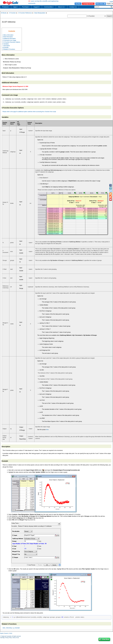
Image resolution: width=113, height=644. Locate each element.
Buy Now (78, 4)
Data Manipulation (40, 13)
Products (6, 7)
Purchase (26, 7)
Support (37, 7)
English (2, 633)
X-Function (12, 13)
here (47, 430)
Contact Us (73, 7)
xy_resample (16, 628)
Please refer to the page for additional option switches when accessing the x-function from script (29, 112)
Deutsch (6, 633)
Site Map (2, 638)
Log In (111, 1)
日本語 (11, 633)
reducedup (9, 628)
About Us (62, 7)
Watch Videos (101, 4)
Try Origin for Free (88, 4)
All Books (4, 13)
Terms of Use (16, 638)
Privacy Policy (9, 638)
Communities (49, 7)
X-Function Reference (25, 13)
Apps (16, 7)
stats (4, 628)
